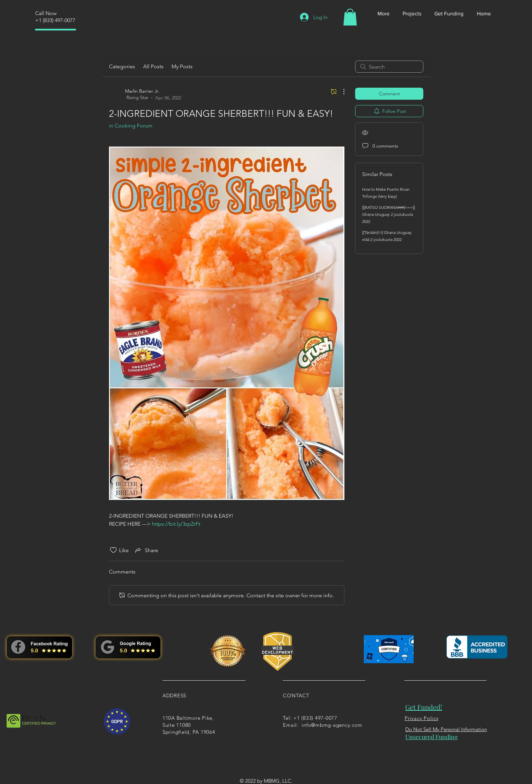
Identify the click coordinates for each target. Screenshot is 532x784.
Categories (122, 66)
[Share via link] (146, 550)
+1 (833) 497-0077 (55, 20)
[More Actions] (340, 92)
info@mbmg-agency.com (332, 725)
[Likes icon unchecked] (113, 550)
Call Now (46, 13)
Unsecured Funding (432, 737)
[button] (350, 17)
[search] (389, 67)
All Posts (153, 66)
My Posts (182, 66)
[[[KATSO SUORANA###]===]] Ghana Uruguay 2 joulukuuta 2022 (389, 214)
